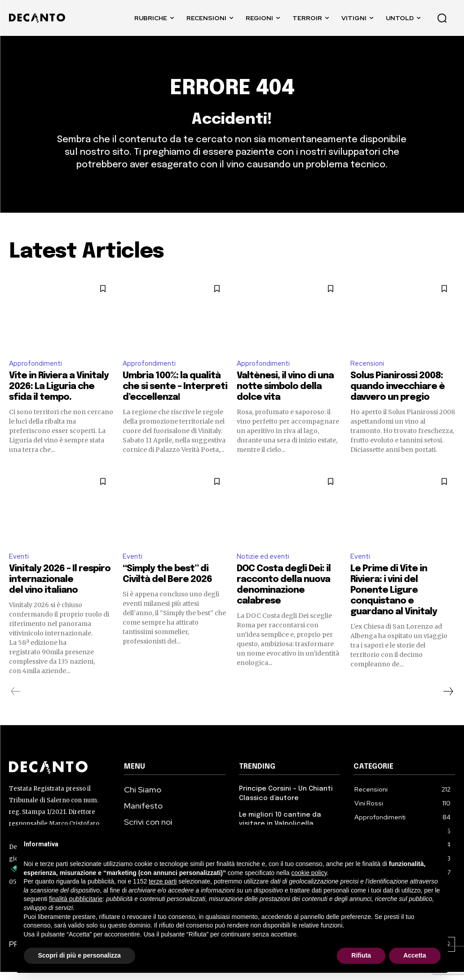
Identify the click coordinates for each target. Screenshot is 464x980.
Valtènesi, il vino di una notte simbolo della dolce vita (285, 395)
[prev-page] (16, 701)
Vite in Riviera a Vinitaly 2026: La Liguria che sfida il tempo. (59, 395)
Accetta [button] (415, 955)
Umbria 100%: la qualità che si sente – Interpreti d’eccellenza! (175, 395)
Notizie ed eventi (265, 565)
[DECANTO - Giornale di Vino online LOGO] (39, 18)
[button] (442, 18)
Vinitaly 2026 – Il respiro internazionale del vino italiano (60, 589)
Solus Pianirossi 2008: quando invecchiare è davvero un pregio (398, 395)
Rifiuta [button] (361, 955)
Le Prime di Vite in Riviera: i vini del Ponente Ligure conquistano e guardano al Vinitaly (394, 600)
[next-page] (448, 701)
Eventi (20, 565)
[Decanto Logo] (60, 777)
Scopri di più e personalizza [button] (80, 955)
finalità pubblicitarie (76, 899)
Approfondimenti (38, 371)
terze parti (163, 881)
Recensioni (368, 371)
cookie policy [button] (309, 873)
